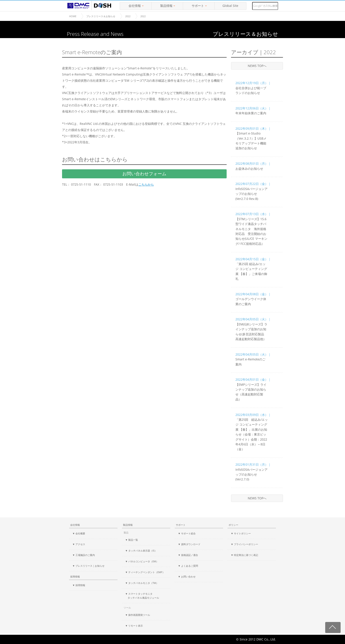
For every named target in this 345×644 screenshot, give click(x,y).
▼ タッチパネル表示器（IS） (141, 551)
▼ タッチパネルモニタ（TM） (142, 583)
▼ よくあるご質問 (188, 566)
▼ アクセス (79, 544)
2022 (128, 16)
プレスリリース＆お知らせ (101, 16)
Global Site (230, 6)
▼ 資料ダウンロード (189, 544)
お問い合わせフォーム (144, 174)
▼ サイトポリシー (241, 533)
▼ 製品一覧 (132, 540)
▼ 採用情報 (79, 585)
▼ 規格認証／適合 (188, 555)
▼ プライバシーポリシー (244, 544)
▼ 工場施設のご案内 (84, 555)
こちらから (146, 185)
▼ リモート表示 (134, 626)
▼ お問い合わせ (187, 577)
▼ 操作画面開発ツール (138, 615)
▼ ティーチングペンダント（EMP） (145, 572)
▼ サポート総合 (187, 533)
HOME (73, 16)
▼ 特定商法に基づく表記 (244, 555)
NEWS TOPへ (257, 66)
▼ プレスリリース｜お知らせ (88, 566)
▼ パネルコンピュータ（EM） (142, 561)
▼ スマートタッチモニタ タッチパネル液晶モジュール (142, 596)
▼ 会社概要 (79, 533)
